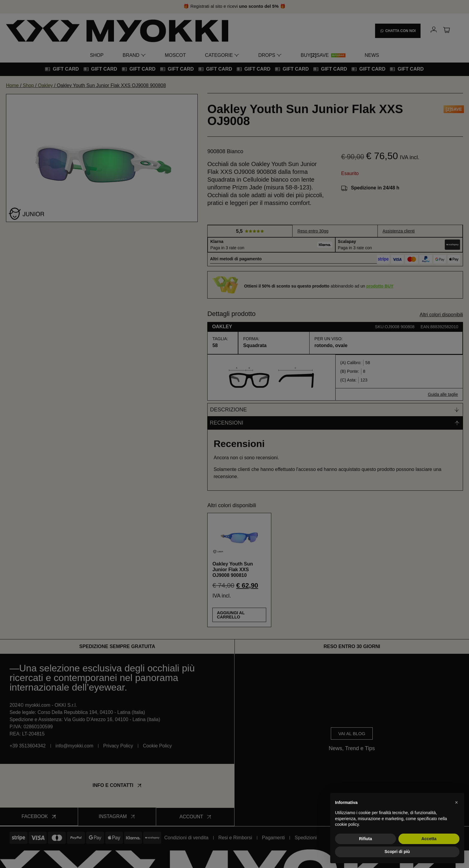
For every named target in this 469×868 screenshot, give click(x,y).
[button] (456, 802)
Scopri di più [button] (397, 852)
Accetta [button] (429, 839)
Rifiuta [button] (366, 839)
